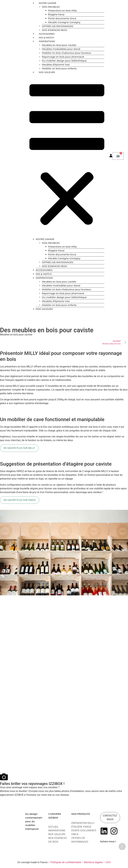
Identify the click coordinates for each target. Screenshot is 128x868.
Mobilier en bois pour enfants (59, 68)
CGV (108, 862)
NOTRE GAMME (48, 3)
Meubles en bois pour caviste (59, 45)
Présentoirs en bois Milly (62, 11)
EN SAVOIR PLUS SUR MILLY (19, 448)
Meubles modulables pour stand (61, 49)
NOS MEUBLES (51, 7)
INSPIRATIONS (47, 41)
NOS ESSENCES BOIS (54, 30)
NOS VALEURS (47, 72)
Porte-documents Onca (62, 18)
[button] (67, 156)
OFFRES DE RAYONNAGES (58, 26)
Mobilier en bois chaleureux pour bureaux (67, 53)
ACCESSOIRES (47, 34)
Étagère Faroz (56, 14)
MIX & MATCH (46, 38)
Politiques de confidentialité (66, 862)
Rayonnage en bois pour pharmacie (63, 57)
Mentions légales (93, 862)
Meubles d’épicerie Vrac (56, 65)
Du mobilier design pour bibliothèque (64, 61)
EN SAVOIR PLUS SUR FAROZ (20, 500)
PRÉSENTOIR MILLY (83, 823)
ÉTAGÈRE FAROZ (81, 827)
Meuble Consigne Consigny (64, 22)
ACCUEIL (53, 827)
